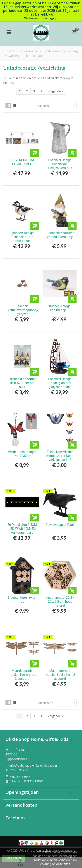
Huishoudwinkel (27, 51)
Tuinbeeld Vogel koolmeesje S (60, 308)
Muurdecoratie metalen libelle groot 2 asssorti (22, 675)
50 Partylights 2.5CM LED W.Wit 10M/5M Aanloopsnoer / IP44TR (22, 531)
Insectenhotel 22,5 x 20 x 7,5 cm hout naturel (60, 602)
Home (8, 51)
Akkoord (13, 858)
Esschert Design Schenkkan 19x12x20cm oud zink (60, 166)
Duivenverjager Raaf (60, 525)
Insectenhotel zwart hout (22, 600)
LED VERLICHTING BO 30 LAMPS (22, 162)
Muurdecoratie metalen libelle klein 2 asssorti (60, 675)
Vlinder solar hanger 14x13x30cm (22, 454)
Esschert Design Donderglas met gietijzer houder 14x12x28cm (60, 385)
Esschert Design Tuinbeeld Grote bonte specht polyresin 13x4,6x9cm (22, 241)
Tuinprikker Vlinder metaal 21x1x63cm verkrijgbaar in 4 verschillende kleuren (60, 458)
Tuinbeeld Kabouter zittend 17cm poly (60, 235)
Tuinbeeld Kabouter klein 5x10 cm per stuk (22, 383)
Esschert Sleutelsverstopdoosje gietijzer (22, 310)
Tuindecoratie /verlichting (60, 51)
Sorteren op (45, 106)
